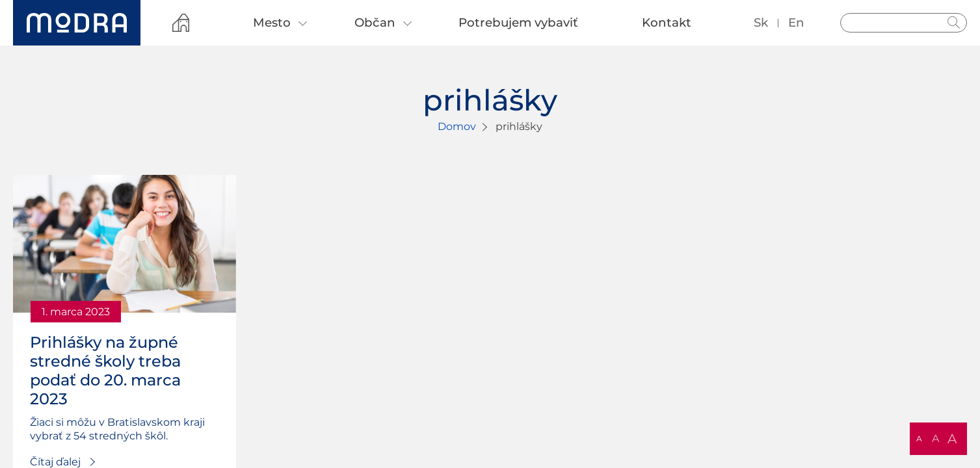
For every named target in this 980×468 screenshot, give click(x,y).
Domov (457, 126)
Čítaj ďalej (55, 462)
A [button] (919, 438)
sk (761, 22)
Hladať (954, 23)
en (796, 22)
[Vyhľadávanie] (904, 23)
